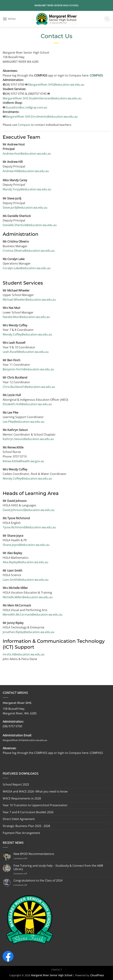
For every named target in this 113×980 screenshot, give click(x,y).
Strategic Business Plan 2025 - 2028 (26, 826)
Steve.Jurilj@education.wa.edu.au (25, 208)
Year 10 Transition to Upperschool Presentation (35, 805)
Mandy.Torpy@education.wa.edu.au (27, 189)
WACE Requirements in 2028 (22, 798)
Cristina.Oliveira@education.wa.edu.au (29, 251)
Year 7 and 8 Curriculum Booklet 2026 (28, 812)
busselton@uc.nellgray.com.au (26, 107)
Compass (24, 125)
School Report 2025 (16, 784)
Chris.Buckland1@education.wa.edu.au (29, 387)
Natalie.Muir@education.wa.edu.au (26, 317)
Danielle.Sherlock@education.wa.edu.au (30, 225)
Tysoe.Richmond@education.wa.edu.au (29, 527)
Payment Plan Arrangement (21, 833)
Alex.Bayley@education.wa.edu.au (25, 562)
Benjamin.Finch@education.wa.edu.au (28, 369)
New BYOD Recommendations (34, 854)
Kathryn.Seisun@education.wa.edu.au (28, 439)
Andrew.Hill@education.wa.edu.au (26, 171)
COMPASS (96, 75)
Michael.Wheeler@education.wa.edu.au (29, 300)
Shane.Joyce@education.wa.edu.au (26, 545)
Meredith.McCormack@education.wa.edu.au (33, 614)
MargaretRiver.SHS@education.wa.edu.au (56, 85)
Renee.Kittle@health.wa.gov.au (23, 461)
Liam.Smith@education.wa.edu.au (26, 580)
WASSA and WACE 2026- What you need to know (35, 791)
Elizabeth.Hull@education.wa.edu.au (27, 404)
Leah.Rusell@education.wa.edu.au (26, 352)
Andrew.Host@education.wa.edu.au (27, 154)
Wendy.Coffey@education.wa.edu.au (27, 334)
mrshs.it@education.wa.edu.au (24, 654)
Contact (56, 970)
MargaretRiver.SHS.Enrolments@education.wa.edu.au (41, 117)
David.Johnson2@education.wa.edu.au (29, 510)
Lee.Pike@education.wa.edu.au (23, 422)
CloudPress (97, 975)
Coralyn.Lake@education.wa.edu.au (27, 268)
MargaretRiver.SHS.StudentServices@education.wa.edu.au (42, 98)
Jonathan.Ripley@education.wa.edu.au (29, 632)
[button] (9, 19)
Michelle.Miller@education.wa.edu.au (28, 597)
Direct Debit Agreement (19, 819)
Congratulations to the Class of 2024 (38, 881)
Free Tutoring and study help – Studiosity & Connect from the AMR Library (58, 867)
